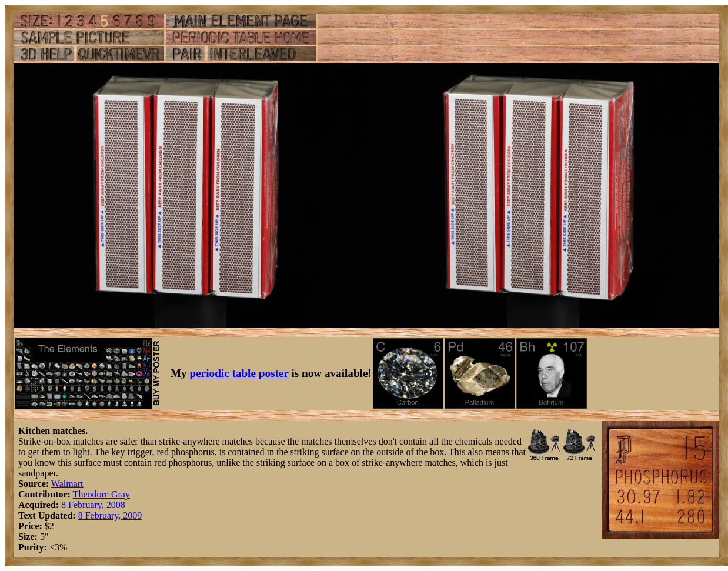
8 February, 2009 (110, 515)
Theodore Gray (101, 494)
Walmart (67, 484)
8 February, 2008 (93, 505)
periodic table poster (239, 373)
